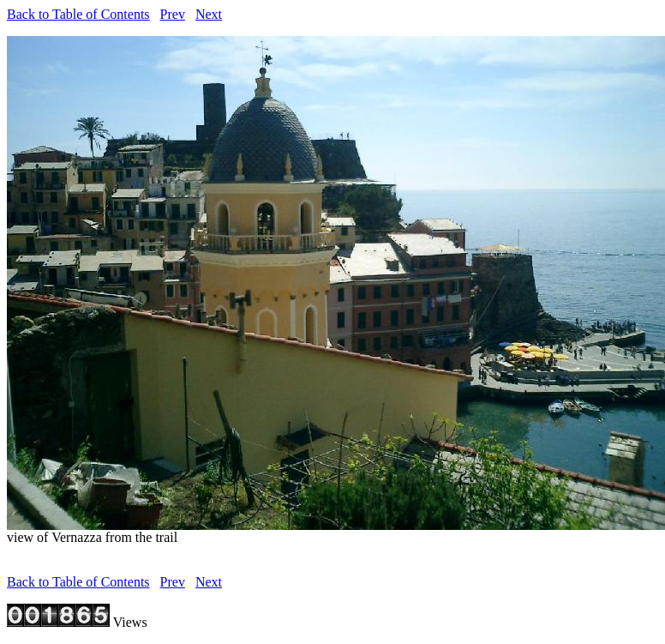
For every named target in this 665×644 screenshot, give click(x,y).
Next (209, 14)
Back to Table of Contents (78, 14)
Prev (173, 14)
